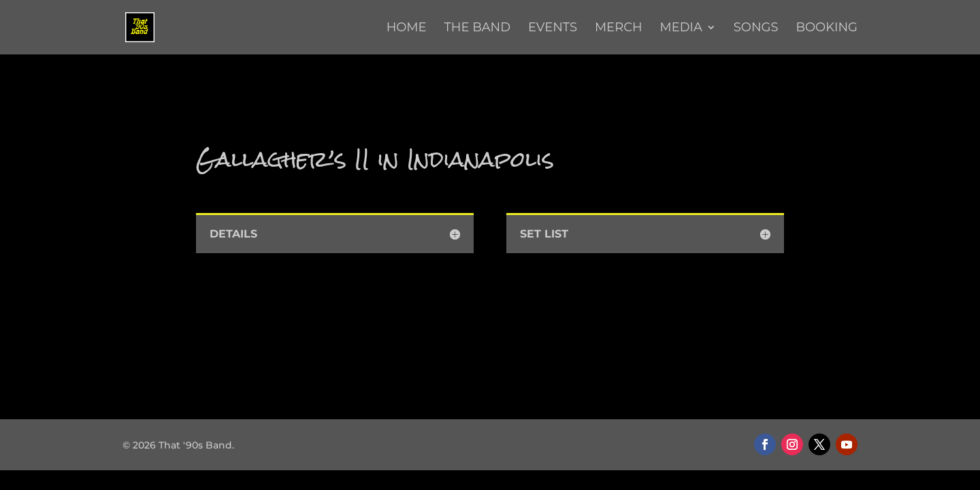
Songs (756, 29)
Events (553, 29)
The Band (477, 29)
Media (681, 29)
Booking (827, 29)
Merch (619, 29)
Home (407, 29)
